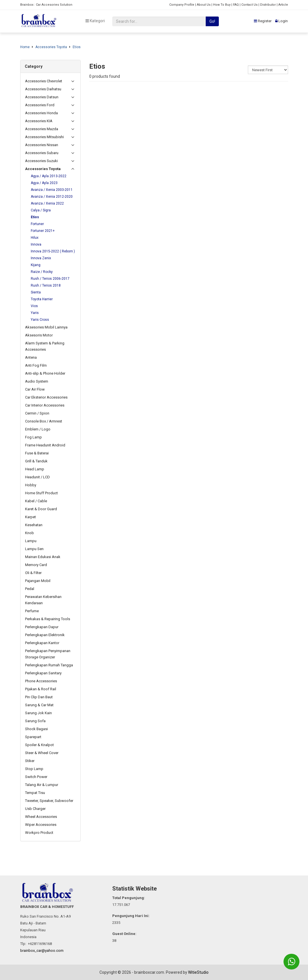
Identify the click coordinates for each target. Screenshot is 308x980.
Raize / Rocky (42, 272)
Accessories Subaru (42, 153)
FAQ (236, 5)
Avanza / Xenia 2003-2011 (52, 190)
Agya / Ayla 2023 (44, 183)
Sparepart (33, 737)
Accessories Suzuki (41, 161)
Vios (34, 306)
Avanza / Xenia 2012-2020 (52, 197)
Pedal (30, 589)
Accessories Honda (41, 113)
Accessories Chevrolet (44, 81)
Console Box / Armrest (44, 421)
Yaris (35, 313)
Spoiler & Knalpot (39, 745)
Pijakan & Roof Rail (41, 689)
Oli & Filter (33, 573)
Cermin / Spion (37, 413)
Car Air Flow (35, 389)
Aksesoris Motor (39, 335)
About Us (204, 5)
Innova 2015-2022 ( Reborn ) (53, 251)
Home (25, 47)
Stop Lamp (34, 769)
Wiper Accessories (41, 825)
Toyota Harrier (42, 299)
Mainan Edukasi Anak (43, 557)
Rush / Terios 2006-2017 (50, 279)
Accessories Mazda (42, 129)
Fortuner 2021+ (43, 231)
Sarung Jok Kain (38, 713)
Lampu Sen (34, 549)
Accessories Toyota (51, 47)
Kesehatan (34, 525)
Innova (36, 244)
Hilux (35, 238)
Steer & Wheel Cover (42, 753)
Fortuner (37, 224)
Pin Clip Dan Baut (39, 697)
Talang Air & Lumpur (42, 785)
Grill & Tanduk (36, 461)
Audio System (37, 381)
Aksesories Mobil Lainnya (46, 327)
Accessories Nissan (42, 145)
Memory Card (36, 565)
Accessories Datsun (42, 97)
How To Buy (222, 5)
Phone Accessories (41, 681)
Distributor (268, 5)
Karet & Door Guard (41, 509)
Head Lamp (35, 469)
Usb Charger (35, 809)
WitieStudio (198, 972)
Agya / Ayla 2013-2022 (49, 176)
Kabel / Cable (36, 501)
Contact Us (249, 5)
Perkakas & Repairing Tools (48, 619)
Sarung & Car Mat (39, 705)
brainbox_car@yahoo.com (42, 951)
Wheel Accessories (41, 817)
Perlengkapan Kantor (42, 643)
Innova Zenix (41, 258)
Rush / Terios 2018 (46, 285)
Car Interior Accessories (45, 405)
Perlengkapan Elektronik (45, 635)
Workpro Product (39, 833)
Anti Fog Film (36, 365)
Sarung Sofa (35, 721)
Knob (29, 533)
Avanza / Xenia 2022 (47, 203)
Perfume (32, 611)
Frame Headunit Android (45, 445)
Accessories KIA (39, 121)
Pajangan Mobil (38, 581)
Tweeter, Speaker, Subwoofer (49, 801)
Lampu (31, 541)
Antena (31, 357)
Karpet (30, 517)
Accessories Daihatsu (43, 89)
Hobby (31, 485)
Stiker (30, 761)
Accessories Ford (40, 105)
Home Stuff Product (41, 493)
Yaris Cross (40, 320)
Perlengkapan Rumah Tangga (49, 665)
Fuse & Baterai (37, 453)
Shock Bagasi (36, 729)
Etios (77, 47)
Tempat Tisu (35, 793)
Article (283, 5)
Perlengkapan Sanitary (43, 673)
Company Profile (182, 5)
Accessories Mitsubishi (44, 137)
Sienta (36, 292)
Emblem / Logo (38, 429)
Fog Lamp (33, 437)
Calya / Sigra (41, 210)
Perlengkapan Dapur (42, 627)
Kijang (36, 265)
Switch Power (36, 777)
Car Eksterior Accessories (46, 397)
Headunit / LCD (37, 477)
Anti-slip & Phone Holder (45, 373)
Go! (212, 21)
